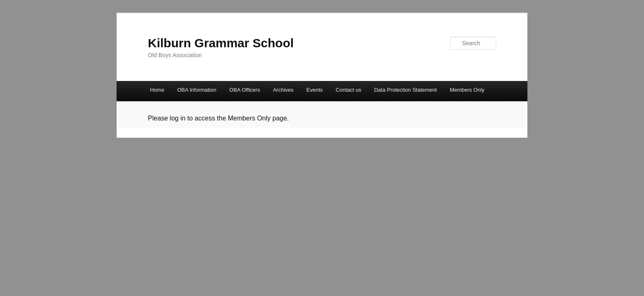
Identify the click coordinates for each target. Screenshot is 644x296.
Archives (283, 90)
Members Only (467, 90)
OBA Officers (245, 90)
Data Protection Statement (405, 90)
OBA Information (197, 90)
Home (157, 90)
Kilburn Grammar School (221, 43)
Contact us (348, 90)
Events (315, 90)
